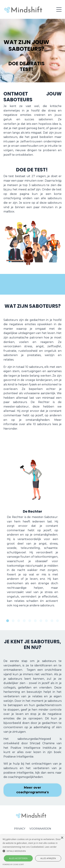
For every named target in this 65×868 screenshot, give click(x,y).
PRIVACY (20, 829)
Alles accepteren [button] (18, 858)
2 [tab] (13, 621)
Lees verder (51, 847)
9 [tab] (52, 621)
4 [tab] (24, 621)
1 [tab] (8, 621)
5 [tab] (30, 621)
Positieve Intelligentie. (19, 757)
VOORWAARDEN (40, 829)
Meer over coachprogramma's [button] (32, 790)
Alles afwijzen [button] (48, 858)
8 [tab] (46, 621)
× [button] (62, 838)
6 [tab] (35, 621)
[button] (32, 851)
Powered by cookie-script (13, 864)
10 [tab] (58, 621)
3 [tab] (19, 621)
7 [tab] (41, 621)
